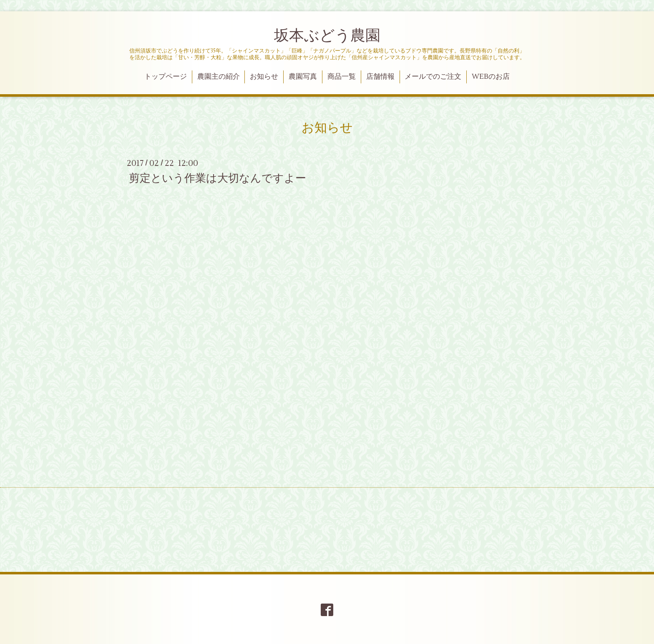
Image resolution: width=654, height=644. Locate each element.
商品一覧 (342, 77)
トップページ (166, 77)
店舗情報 (380, 77)
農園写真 (303, 77)
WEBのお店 (491, 77)
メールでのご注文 (433, 77)
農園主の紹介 (219, 77)
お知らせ (264, 77)
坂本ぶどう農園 (327, 36)
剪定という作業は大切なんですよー (218, 178)
